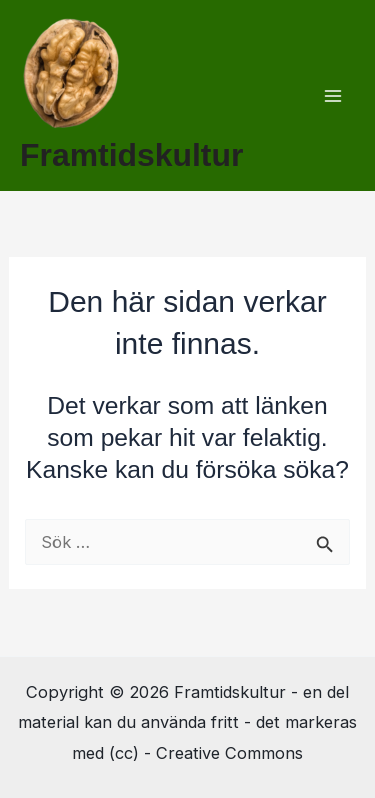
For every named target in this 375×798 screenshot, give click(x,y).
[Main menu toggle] (332, 95)
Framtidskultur (131, 155)
